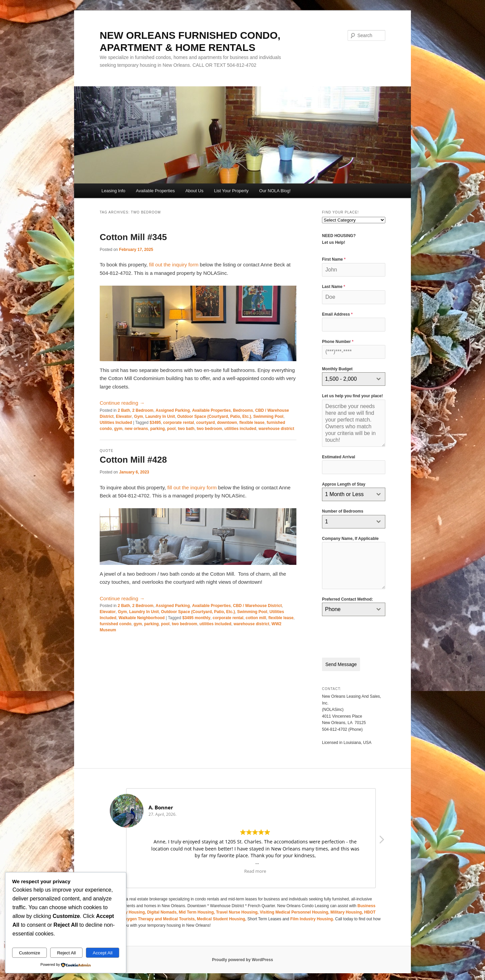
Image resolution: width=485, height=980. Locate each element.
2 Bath (124, 410)
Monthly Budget (337, 369)
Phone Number (338, 342)
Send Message (341, 664)
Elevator (124, 416)
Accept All (103, 953)
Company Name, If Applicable (350, 539)
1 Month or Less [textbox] (344, 494)
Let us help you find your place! (352, 396)
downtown (227, 423)
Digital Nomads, (163, 909)
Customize (29, 953)
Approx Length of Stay (344, 484)
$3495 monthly (196, 618)
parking (157, 429)
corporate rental (178, 423)
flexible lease (252, 423)
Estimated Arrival (338, 457)
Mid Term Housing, (197, 909)
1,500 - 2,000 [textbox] (341, 379)
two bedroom (209, 429)
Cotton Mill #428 (133, 460)
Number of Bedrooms (343, 511)
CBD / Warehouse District (257, 606)
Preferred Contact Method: (347, 599)
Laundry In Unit (160, 416)
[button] (381, 838)
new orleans (136, 429)
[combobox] (354, 379)
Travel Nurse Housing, (238, 909)
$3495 (155, 423)
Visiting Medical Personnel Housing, (295, 909)
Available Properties (155, 191)
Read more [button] (255, 868)
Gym (139, 416)
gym (118, 429)
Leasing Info (113, 191)
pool (171, 429)
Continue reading (122, 403)
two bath (186, 429)
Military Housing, (347, 909)
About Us (194, 191)
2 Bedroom (143, 410)
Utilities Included (116, 423)
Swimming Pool (268, 416)
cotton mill (256, 618)
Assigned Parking (173, 410)
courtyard (205, 423)
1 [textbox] (327, 522)
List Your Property (231, 191)
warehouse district (276, 429)
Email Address (337, 314)
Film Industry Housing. (312, 916)
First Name (334, 259)
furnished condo (116, 624)
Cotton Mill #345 (133, 237)
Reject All (66, 953)
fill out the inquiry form (174, 265)
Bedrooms (243, 410)
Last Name (334, 287)
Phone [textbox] (333, 609)
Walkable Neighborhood (142, 618)
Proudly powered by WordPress (242, 956)
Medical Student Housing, (222, 916)
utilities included (240, 429)
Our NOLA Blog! (275, 191)
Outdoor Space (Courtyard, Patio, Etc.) (214, 416)
